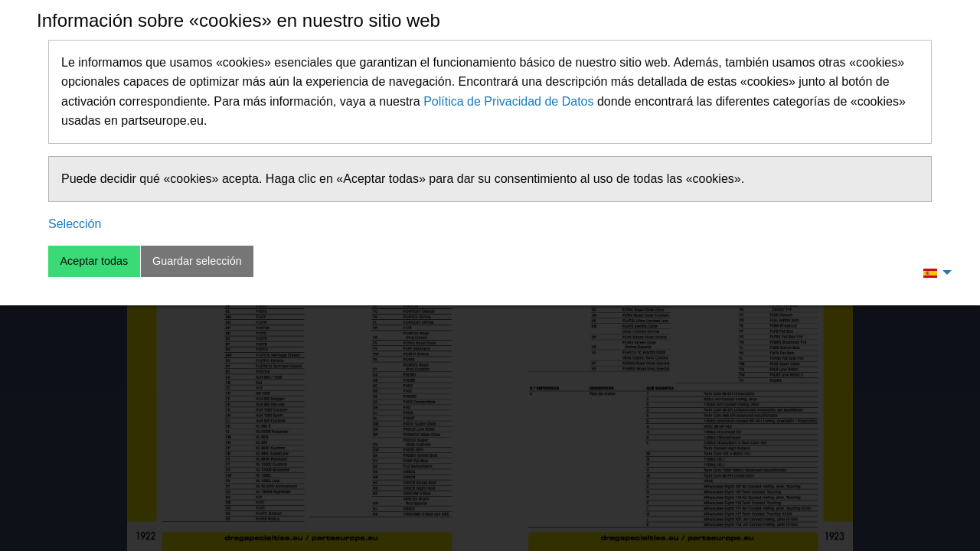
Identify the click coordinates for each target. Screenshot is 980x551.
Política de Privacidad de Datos (508, 101)
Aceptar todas (94, 261)
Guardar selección (197, 261)
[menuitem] (933, 272)
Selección (75, 224)
